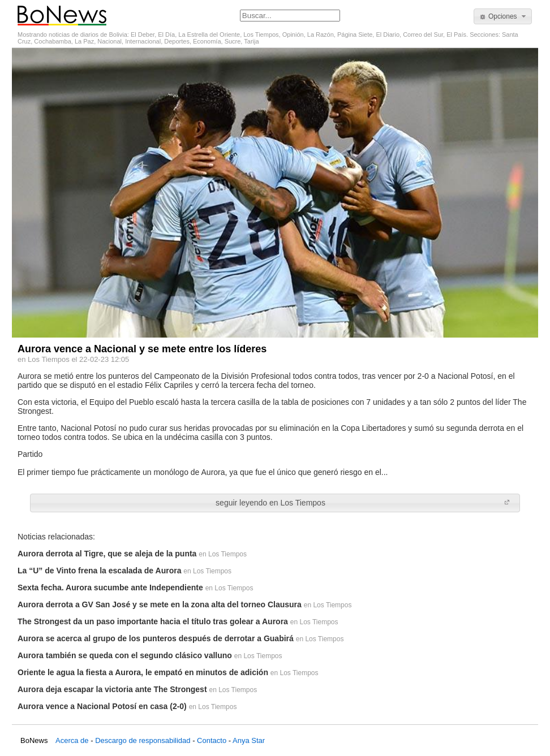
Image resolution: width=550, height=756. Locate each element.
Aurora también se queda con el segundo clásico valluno (125, 655)
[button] (503, 16)
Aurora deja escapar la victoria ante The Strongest (112, 689)
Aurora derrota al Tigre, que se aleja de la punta (107, 554)
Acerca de (72, 740)
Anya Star (249, 740)
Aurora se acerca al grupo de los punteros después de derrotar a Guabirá (156, 638)
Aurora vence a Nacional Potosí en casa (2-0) (102, 706)
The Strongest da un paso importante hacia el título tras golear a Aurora (153, 621)
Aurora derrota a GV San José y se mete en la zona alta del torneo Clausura (160, 604)
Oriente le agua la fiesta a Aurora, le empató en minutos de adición (143, 672)
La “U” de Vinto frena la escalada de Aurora (99, 571)
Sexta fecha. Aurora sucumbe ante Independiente (110, 587)
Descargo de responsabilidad (143, 740)
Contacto (212, 740)
